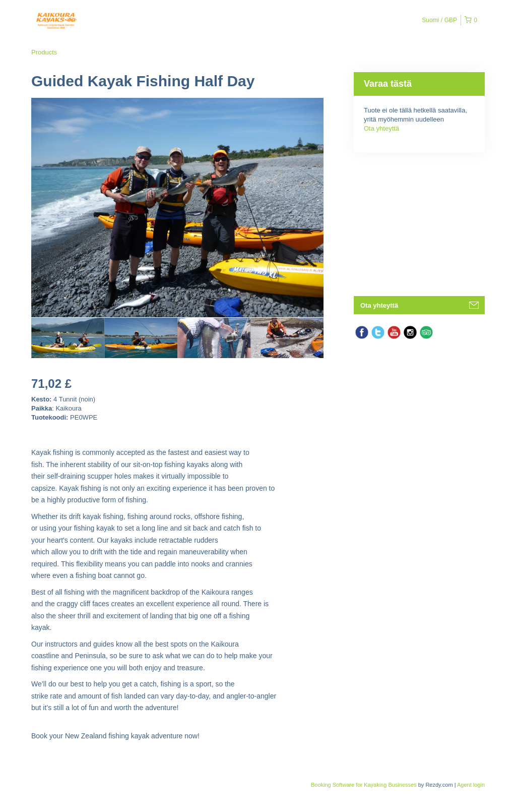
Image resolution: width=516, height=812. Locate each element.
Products (44, 52)
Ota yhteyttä (381, 128)
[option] (68, 338)
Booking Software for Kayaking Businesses (365, 785)
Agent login (471, 785)
